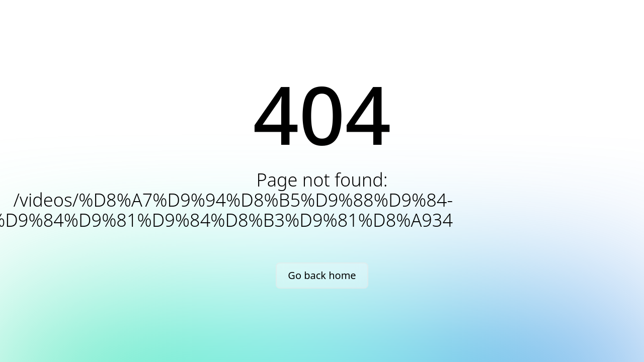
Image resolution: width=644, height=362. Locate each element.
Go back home (322, 275)
